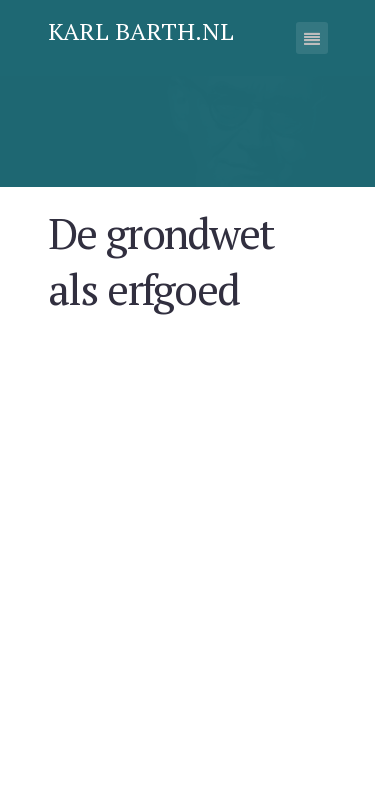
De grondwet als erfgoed (176, 254)
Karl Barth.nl (141, 31)
